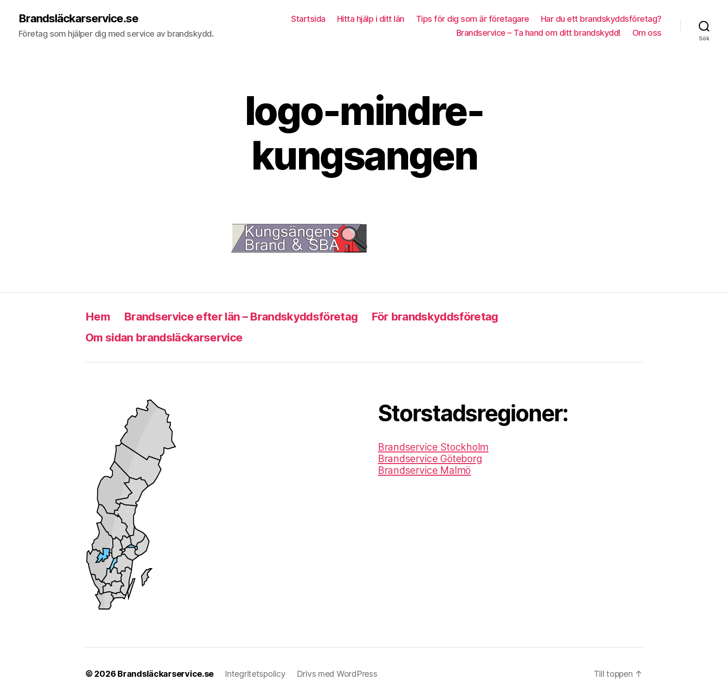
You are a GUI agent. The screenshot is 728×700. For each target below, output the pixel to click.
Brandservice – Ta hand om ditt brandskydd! (539, 33)
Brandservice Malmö (424, 470)
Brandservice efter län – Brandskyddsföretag (241, 317)
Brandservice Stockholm (433, 447)
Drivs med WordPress (337, 674)
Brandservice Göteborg (430, 459)
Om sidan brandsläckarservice (164, 337)
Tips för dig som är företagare (473, 19)
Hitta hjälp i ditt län (371, 19)
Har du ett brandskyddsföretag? (601, 19)
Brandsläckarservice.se (78, 19)
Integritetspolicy (255, 674)
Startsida (308, 19)
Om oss (647, 33)
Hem (98, 317)
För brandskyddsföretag (435, 317)
